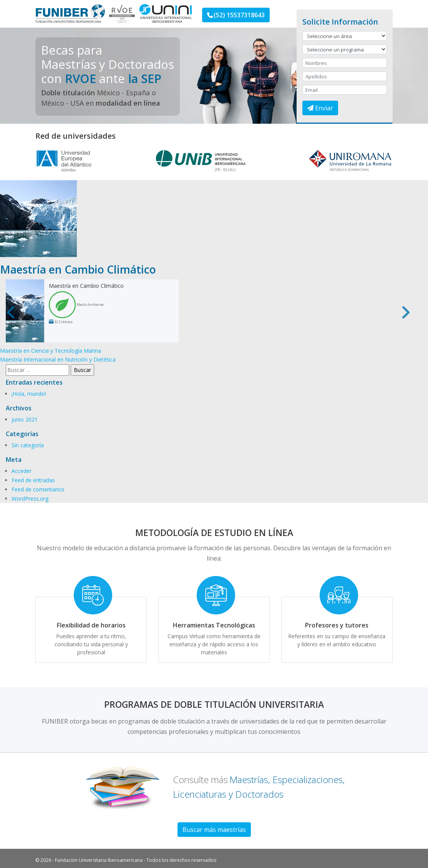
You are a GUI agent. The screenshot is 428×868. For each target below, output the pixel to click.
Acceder (22, 471)
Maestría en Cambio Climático (86, 286)
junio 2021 (25, 419)
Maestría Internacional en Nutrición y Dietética (58, 359)
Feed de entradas (33, 480)
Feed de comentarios (38, 489)
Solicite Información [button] (340, 22)
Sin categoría (28, 445)
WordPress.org (30, 499)
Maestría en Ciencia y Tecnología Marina (51, 351)
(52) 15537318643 (236, 15)
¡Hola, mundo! (29, 394)
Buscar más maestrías (214, 830)
